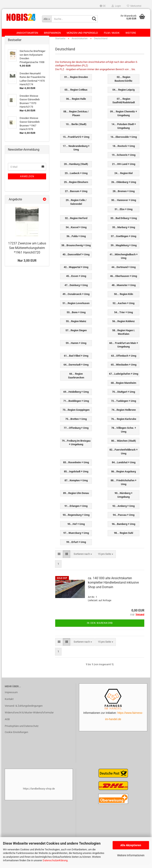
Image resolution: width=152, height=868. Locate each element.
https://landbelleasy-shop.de (39, 792)
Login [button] (116, 6)
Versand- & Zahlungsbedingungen (24, 710)
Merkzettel (134, 6)
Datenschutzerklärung (55, 860)
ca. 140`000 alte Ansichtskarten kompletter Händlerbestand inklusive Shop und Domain (113, 586)
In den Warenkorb (100, 627)
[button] (103, 6)
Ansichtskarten (27, 33)
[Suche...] (47, 19)
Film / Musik (112, 33)
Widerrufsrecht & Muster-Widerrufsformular (29, 716)
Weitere (131, 33)
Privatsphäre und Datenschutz (22, 730)
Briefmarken (52, 33)
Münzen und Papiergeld (82, 33)
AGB (7, 723)
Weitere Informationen (131, 855)
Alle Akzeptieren (131, 845)
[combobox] (83, 558)
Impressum (11, 696)
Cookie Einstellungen (16, 736)
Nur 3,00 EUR (27, 265)
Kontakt (9, 703)
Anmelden (27, 180)
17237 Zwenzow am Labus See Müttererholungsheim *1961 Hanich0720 (27, 252)
